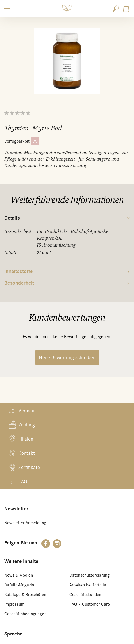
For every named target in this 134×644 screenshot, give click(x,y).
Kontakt (27, 453)
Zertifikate (29, 467)
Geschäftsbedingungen (25, 614)
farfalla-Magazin (19, 585)
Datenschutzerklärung (89, 575)
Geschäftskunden (85, 595)
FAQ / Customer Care (90, 604)
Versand (27, 411)
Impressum (14, 604)
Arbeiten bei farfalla (88, 585)
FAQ (23, 481)
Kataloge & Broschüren (25, 595)
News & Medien (19, 575)
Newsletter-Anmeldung (25, 523)
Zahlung (27, 425)
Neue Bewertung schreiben (67, 357)
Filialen (26, 439)
